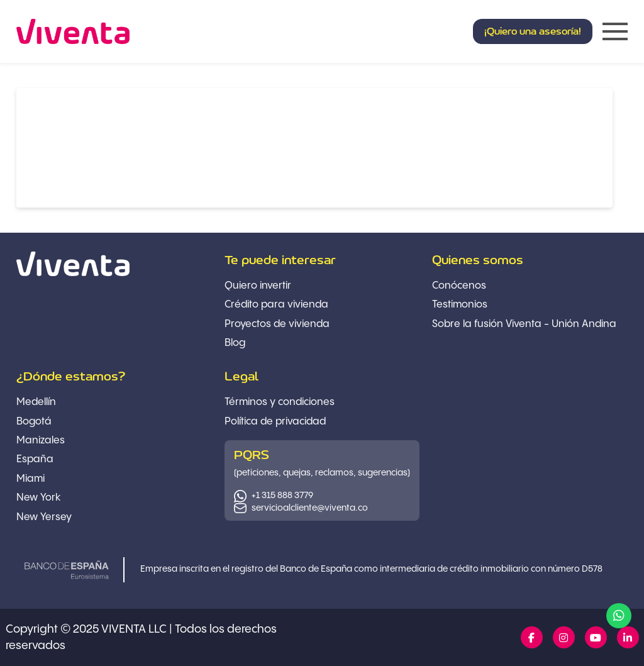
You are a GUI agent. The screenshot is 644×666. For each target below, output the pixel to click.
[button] (533, 31)
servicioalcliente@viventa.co (310, 508)
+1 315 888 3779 (282, 496)
